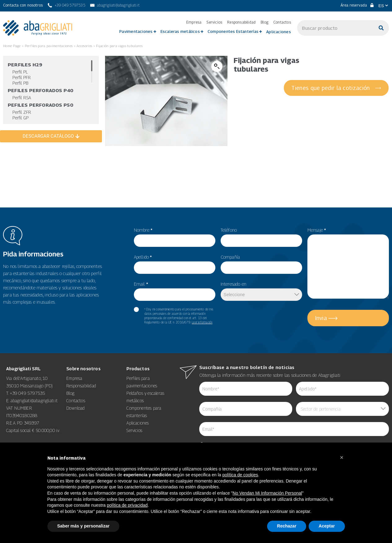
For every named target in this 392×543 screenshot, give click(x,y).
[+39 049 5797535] (66, 5)
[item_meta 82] (175, 295)
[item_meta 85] (342, 389)
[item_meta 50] (261, 268)
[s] (335, 28)
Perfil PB (20, 83)
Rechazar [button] (287, 526)
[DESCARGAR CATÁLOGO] (51, 136)
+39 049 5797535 (28, 393)
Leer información (202, 322)
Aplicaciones (279, 32)
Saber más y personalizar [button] (84, 526)
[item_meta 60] (136, 309)
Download (76, 408)
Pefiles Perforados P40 (40, 90)
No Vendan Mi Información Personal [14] (267, 493)
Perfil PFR (22, 77)
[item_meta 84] (246, 409)
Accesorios (84, 46)
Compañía (230, 257)
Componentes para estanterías (144, 412)
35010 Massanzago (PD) (29, 386)
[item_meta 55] (175, 241)
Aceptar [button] (327, 526)
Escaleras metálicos (180, 31)
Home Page (12, 46)
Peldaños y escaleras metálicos (145, 397)
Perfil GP (20, 118)
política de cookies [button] (240, 475)
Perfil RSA (22, 98)
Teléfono (229, 230)
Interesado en (234, 284)
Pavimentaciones (136, 31)
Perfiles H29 (25, 65)
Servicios (214, 22)
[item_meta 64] (294, 429)
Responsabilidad (241, 22)
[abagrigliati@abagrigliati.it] (115, 5)
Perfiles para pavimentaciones (49, 46)
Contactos (282, 22)
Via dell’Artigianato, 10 (27, 378)
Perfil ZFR (22, 112)
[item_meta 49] (261, 241)
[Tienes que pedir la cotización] (336, 88)
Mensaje (317, 230)
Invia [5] (321, 318)
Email (141, 284)
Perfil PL (20, 72)
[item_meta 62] (246, 389)
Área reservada (357, 5)
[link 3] (38, 28)
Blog (264, 22)
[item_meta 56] (175, 268)
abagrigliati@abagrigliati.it (34, 401)
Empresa (194, 22)
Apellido (143, 257)
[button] (217, 66)
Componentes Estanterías (233, 31)
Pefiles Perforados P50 (40, 105)
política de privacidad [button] (127, 505)
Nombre (143, 230)
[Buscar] (381, 28)
